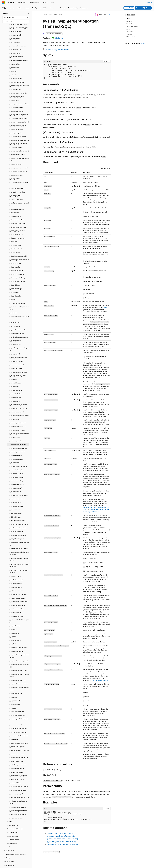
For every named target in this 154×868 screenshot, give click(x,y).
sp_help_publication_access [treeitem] (17, 369)
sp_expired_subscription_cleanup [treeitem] (19, 311)
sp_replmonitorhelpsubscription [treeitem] (18, 677)
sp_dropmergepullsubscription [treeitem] (18, 271)
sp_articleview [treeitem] (13, 68)
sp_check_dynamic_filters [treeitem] (17, 182)
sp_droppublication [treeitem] (15, 278)
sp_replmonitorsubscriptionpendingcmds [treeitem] (19, 682)
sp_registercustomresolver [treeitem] (17, 591)
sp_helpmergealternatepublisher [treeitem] (19, 409)
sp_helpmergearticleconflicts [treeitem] (18, 420)
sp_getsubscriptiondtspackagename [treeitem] (19, 342)
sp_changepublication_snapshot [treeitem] (19, 144)
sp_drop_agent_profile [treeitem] (16, 228)
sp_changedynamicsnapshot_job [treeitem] (19, 115)
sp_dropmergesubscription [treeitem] (17, 275)
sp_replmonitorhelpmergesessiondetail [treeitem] (19, 659)
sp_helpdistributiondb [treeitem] (15, 391)
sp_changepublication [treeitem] (15, 141)
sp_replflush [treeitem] (13, 637)
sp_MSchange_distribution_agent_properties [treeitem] (19, 547)
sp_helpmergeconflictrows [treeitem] (17, 423)
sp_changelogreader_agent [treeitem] (17, 119)
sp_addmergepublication (100, 680)
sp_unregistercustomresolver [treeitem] (18, 783)
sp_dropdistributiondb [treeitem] (15, 242)
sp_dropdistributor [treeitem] (14, 246)
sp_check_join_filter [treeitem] (15, 189)
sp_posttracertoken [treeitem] (15, 570)
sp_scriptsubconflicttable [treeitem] (16, 747)
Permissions (129, 32)
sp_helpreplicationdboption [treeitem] (17, 474)
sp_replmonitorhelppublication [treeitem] (18, 664)
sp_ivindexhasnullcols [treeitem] (15, 507)
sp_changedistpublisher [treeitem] (16, 101)
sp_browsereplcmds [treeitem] (15, 83)
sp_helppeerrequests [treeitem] (15, 449)
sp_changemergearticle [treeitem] (16, 122)
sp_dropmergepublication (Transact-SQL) (61, 842)
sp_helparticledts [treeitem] (14, 380)
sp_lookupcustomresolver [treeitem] (17, 514)
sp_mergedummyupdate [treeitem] (16, 532)
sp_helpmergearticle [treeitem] (15, 412)
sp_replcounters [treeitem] (14, 626)
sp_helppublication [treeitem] (15, 456)
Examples (129, 34)
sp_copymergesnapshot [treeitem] (16, 202)
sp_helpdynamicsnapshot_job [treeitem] (18, 402)
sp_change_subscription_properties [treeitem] (19, 177)
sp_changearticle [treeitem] (14, 93)
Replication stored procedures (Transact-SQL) (63, 844)
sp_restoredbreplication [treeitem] (16, 718)
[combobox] (16, 17)
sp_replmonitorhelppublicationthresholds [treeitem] (19, 669)
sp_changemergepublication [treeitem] (17, 130)
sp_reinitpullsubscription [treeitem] (16, 602)
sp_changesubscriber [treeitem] (15, 157)
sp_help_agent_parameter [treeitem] (17, 358)
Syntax (128, 19)
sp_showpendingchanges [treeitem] (17, 762)
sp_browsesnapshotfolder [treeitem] (17, 75)
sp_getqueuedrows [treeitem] (15, 338)
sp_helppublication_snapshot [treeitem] (18, 460)
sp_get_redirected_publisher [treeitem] (18, 323)
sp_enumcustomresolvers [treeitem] (17, 296)
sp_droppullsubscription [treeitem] (16, 282)
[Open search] (145, 3)
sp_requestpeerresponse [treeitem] (16, 705)
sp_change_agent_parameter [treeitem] (18, 86)
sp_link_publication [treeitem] (15, 510)
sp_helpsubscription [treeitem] (15, 485)
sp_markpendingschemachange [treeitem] (19, 517)
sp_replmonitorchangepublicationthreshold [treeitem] (19, 649)
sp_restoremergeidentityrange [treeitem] (18, 722)
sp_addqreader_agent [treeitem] (16, 25)
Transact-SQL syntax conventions (57, 50)
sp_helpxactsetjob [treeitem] (14, 503)
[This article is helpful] (142, 44)
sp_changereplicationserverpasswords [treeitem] (19, 153)
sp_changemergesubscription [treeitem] (18, 137)
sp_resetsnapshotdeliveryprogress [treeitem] (19, 713)
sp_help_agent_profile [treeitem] (16, 362)
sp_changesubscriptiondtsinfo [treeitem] (18, 165)
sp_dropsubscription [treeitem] (15, 289)
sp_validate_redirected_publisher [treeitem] (19, 791)
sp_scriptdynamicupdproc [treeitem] (17, 740)
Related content (130, 37)
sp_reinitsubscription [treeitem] (15, 606)
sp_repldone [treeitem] (13, 630)
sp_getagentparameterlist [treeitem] (17, 327)
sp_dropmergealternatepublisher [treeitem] (19, 253)
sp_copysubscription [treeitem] (15, 209)
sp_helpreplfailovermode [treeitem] (16, 470)
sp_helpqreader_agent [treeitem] (16, 467)
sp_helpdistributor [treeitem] (14, 394)
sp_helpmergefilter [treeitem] (14, 431)
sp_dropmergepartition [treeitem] (16, 264)
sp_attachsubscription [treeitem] (15, 72)
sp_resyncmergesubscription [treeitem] (18, 725)
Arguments (129, 21)
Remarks (128, 29)
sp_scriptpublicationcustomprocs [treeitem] (19, 744)
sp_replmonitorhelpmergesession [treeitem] (19, 654)
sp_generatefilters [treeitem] (14, 316)
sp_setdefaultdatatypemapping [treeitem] (18, 751)
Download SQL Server (143, 8)
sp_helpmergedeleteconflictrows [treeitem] (19, 427)
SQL (51, 15)
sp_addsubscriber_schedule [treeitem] (17, 39)
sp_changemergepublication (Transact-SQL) (62, 839)
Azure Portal (129, 8)
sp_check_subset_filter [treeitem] (16, 192)
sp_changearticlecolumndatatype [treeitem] (19, 97)
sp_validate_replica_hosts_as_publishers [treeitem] (19, 795)
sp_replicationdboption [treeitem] (16, 644)
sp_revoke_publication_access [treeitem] (18, 729)
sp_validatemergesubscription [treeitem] (18, 804)
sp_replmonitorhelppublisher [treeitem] (17, 673)
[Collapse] (29, 13)
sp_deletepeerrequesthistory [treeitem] (18, 217)
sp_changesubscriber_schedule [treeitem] (19, 161)
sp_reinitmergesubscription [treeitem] (17, 598)
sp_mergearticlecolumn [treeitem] (16, 525)
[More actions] (109, 15)
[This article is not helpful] (144, 44)
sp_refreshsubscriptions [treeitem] (16, 584)
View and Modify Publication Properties (60, 833)
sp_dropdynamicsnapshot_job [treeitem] (18, 249)
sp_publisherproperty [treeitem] (15, 577)
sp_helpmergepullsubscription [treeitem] (18, 441)
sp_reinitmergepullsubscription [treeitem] (18, 595)
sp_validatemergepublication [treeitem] (18, 800)
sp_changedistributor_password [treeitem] (19, 108)
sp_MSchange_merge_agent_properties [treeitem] (19, 553)
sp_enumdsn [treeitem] (13, 306)
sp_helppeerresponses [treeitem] (16, 452)
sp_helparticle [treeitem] (13, 373)
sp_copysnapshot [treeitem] (14, 206)
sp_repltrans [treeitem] (13, 701)
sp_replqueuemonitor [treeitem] (15, 687)
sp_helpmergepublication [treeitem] (17, 438)
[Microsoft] (4, 3)
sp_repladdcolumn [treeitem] (14, 619)
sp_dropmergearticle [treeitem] (15, 257)
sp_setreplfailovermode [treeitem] (16, 754)
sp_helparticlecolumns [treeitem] (16, 376)
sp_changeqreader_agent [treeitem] (17, 148)
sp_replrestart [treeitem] (13, 690)
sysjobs (105, 308)
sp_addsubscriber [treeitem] (14, 35)
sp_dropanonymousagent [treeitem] (17, 231)
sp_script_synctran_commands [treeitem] (18, 736)
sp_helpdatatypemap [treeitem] (15, 383)
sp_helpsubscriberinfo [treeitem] (15, 481)
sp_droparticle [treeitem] (13, 235)
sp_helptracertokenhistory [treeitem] (17, 499)
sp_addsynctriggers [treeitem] (15, 46)
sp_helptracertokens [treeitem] (15, 496)
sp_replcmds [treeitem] (13, 623)
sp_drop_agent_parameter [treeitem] (17, 224)
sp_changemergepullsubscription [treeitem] (19, 133)
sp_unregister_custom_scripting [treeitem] (19, 780)
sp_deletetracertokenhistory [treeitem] (17, 220)
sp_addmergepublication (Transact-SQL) (61, 836)
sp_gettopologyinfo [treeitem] (15, 347)
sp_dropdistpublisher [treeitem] (15, 238)
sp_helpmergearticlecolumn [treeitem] (17, 416)
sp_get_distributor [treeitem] (14, 319)
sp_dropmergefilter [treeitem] (15, 260)
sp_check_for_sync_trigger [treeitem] (17, 185)
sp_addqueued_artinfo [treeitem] (16, 28)
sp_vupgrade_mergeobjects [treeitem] (17, 808)
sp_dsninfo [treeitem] (12, 293)
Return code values (132, 26)
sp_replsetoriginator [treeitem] (15, 694)
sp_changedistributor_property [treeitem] (18, 112)
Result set (129, 24)
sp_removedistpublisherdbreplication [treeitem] (19, 614)
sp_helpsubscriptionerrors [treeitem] (17, 492)
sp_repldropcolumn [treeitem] (15, 634)
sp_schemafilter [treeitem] (14, 733)
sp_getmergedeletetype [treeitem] (16, 334)
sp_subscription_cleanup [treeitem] (16, 773)
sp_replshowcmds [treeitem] (14, 698)
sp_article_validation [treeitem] (15, 57)
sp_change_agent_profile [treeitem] (17, 90)
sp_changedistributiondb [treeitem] (16, 104)
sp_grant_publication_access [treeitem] (18, 351)
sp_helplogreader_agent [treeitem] (16, 405)
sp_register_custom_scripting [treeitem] (18, 588)
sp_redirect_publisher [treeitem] (15, 580)
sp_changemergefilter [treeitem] (15, 126)
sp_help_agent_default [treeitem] (16, 354)
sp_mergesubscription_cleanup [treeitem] (18, 542)
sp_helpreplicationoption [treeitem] (16, 478)
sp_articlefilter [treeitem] (13, 64)
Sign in (149, 3)
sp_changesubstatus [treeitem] (15, 172)
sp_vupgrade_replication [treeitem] (16, 811)
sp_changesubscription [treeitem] (16, 168)
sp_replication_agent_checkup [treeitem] (18, 641)
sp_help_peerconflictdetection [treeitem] (18, 365)
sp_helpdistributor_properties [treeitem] (18, 398)
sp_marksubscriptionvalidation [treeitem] (18, 521)
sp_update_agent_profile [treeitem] (16, 787)
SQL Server (58, 15)
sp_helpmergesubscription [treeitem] (17, 445)
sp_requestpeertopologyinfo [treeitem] (17, 708)
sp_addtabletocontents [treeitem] (16, 50)
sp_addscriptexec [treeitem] (14, 32)
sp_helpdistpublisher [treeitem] (15, 387)
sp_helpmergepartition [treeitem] (16, 434)
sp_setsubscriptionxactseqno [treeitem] (18, 758)
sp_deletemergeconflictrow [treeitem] (17, 213)
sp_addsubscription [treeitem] (15, 43)
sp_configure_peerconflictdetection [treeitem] (19, 197)
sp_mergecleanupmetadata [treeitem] (17, 528)
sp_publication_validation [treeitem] (16, 573)
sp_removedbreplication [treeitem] (16, 609)
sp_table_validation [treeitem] (15, 776)
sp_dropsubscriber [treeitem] (14, 285)
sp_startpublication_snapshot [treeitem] (18, 769)
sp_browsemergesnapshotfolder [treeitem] (19, 79)
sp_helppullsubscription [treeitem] (16, 463)
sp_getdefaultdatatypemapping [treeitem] (18, 330)
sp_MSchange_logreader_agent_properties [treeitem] (19, 559)
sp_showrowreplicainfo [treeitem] (16, 765)
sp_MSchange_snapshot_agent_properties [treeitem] (19, 565)
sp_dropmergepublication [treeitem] (17, 267)
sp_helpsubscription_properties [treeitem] (18, 488)
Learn (45, 15)
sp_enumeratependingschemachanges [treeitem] (19, 301)
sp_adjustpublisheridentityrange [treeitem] (19, 54)
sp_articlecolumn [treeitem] (14, 61)
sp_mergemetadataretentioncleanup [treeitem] (19, 537)
